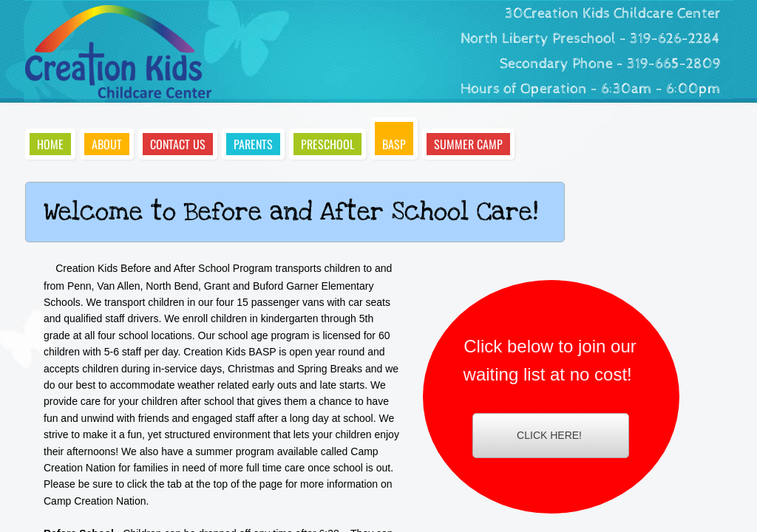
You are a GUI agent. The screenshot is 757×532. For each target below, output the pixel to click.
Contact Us (178, 144)
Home (50, 144)
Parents (253, 144)
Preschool (327, 144)
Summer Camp (468, 144)
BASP (394, 144)
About (107, 144)
